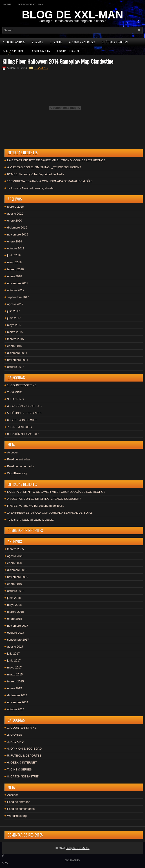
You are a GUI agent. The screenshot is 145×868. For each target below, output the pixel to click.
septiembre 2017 (18, 297)
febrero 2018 (16, 269)
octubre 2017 (16, 290)
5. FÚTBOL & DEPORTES (115, 42)
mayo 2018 (14, 262)
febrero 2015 (16, 339)
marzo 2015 (15, 332)
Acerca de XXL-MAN (31, 4)
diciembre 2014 (17, 353)
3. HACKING (56, 42)
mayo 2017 (14, 325)
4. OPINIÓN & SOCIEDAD (82, 42)
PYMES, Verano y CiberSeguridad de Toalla (36, 174)
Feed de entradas (19, 459)
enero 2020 (15, 221)
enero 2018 (15, 276)
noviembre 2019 (18, 234)
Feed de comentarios (21, 466)
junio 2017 (14, 318)
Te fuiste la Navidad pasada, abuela (30, 188)
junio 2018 (14, 255)
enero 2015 (15, 346)
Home (7, 4)
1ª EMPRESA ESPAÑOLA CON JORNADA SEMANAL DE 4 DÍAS (50, 181)
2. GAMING (37, 42)
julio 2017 (13, 311)
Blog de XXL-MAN (78, 848)
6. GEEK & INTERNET (14, 51)
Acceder (13, 452)
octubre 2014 (16, 367)
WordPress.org (17, 473)
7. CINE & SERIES (41, 51)
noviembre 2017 (18, 283)
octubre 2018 (16, 248)
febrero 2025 (16, 207)
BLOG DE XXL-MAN (72, 15)
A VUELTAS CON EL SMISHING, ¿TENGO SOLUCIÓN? (44, 167)
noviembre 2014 (18, 360)
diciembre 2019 (17, 228)
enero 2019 (15, 241)
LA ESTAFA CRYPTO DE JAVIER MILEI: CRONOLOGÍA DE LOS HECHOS (56, 160)
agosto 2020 (15, 214)
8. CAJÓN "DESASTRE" (68, 51)
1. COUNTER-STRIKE (14, 42)
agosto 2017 (15, 304)
